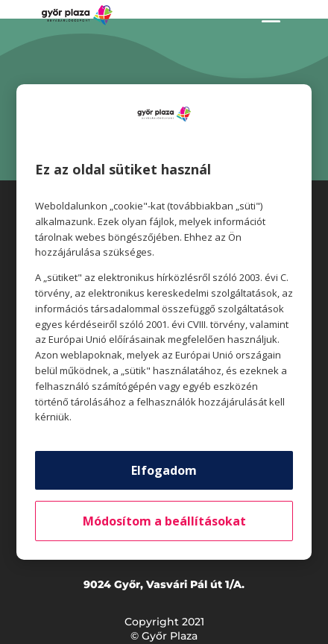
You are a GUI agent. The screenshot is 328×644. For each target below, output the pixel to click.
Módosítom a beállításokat (164, 521)
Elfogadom (164, 470)
